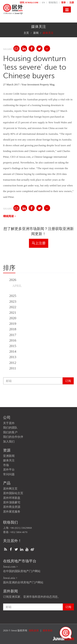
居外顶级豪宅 (12, 502)
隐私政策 (34, 630)
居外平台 (9, 470)
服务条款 (48, 630)
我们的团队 (10, 428)
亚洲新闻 (9, 456)
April (17, 286)
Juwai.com (9, 567)
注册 (72, 2)
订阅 (68, 381)
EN (44, 2)
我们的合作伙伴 (13, 437)
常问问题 (9, 474)
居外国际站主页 (13, 493)
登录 (64, 2)
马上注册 (39, 243)
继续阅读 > (10, 216)
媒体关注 (9, 460)
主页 (26, 33)
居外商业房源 (12, 507)
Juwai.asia (9, 578)
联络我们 (53, 2)
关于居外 (9, 423)
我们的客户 (10, 432)
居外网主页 (10, 489)
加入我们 (9, 442)
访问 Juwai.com (29, 2)
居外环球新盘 (12, 498)
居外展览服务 (12, 512)
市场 (6, 465)
